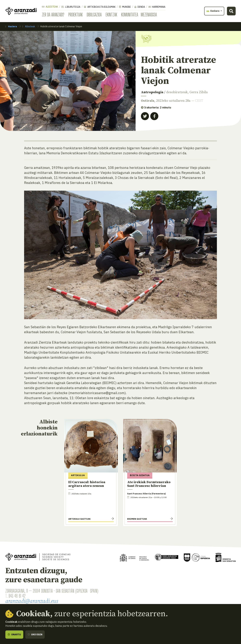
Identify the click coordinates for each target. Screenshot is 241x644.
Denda (140, 7)
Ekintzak (111, 15)
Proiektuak (75, 15)
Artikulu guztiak (79, 519)
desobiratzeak (177, 92)
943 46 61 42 (17, 596)
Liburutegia (71, 7)
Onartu (14, 634)
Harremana (157, 7)
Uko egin (35, 634)
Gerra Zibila (199, 92)
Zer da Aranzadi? (53, 15)
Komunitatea (130, 15)
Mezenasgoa (149, 15)
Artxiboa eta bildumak (100, 7)
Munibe (125, 7)
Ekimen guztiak (137, 519)
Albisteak (50, 7)
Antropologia (152, 92)
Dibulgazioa (94, 15)
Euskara (213, 11)
